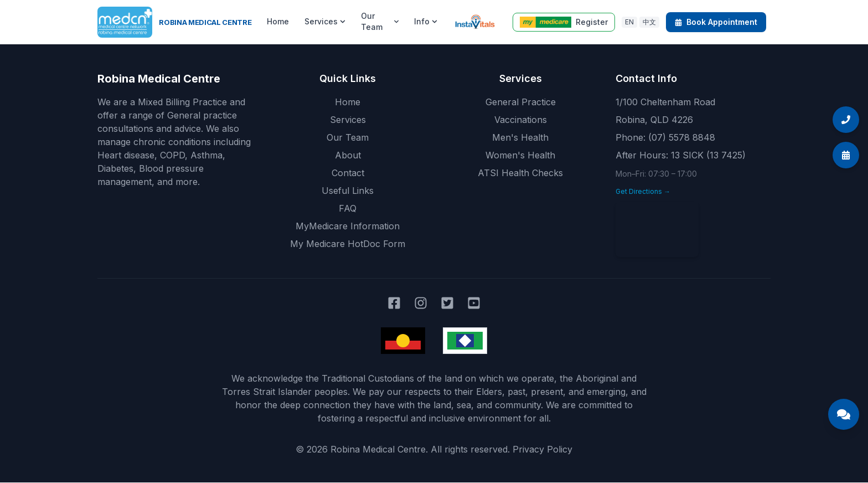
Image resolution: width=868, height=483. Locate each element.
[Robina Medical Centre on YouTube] (474, 303)
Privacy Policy (542, 449)
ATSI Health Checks (520, 173)
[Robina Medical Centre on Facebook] (394, 303)
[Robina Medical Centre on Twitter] (447, 303)
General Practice (521, 102)
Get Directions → (643, 191)
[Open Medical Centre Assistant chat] (844, 414)
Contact (348, 173)
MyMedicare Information (348, 226)
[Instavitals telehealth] (475, 22)
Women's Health (520, 155)
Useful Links (348, 191)
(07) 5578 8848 (682, 137)
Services (325, 21)
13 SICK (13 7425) (708, 155)
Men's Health (520, 137)
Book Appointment (716, 22)
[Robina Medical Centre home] (174, 22)
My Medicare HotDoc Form (348, 244)
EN (629, 22)
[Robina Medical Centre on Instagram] (421, 303)
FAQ (348, 208)
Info (426, 21)
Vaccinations (521, 120)
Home (278, 21)
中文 (649, 22)
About (348, 155)
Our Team (380, 21)
